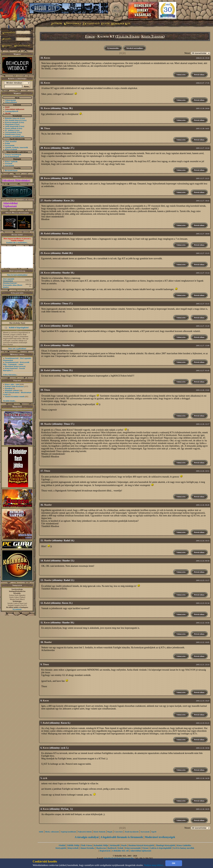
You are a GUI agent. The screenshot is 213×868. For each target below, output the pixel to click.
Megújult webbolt (12, 390)
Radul (47, 234)
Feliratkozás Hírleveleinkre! (16, 180)
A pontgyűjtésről (12, 111)
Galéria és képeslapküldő (161, 848)
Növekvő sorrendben (135, 48)
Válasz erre (181, 75)
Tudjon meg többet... (154, 865)
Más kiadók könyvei (13, 120)
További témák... (10, 401)
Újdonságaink (10, 100)
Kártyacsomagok (12, 122)
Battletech (112, 848)
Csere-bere (119, 832)
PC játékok (9, 130)
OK (174, 863)
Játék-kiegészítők (12, 126)
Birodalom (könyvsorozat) (15, 366)
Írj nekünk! (17, 609)
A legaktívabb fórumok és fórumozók (122, 837)
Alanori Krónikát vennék (15, 396)
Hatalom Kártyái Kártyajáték (141, 845)
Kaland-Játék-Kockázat (14, 386)
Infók (41, 832)
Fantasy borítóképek (13, 154)
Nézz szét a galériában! (17, 349)
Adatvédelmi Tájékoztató (10, 205)
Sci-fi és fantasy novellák (184, 848)
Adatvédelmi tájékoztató (141, 851)
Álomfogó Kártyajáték (165, 845)
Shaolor (48, 201)
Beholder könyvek (12, 118)
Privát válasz (199, 75)
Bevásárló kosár (11, 170)
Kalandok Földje (101, 845)
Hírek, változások (52, 832)
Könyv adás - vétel (12, 384)
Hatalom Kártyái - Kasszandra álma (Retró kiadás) (13, 285)
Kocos (47, 58)
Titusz (47, 128)
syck (45, 778)
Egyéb (154, 832)
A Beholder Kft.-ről (120, 851)
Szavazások (10, 165)
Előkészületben (11, 102)
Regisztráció (105, 851)
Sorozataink (10, 145)
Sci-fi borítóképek (12, 156)
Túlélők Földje (128, 36)
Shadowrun (101, 848)
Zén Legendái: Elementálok (9, 280)
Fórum (90, 36)
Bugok (110, 832)
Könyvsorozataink (133, 848)
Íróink (8, 143)
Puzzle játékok (11, 128)
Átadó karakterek (132, 832)
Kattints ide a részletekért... (17, 242)
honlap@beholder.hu (17, 591)
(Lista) (22, 118)
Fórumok (9, 163)
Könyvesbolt (73, 848)
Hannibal (9, 388)
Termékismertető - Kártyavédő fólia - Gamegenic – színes (16, 363)
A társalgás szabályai (87, 837)
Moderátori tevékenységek (160, 837)
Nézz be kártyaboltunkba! (17, 275)
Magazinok (9, 124)
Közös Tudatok (152, 36)
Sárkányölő (115, 845)
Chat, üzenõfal (11, 141)
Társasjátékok (11, 132)
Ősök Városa (87, 845)
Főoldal (62, 845)
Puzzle (124, 845)
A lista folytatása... (10, 375)
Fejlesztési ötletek (85, 832)
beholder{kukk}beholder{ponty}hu (119, 858)
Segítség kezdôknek (68, 832)
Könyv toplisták (11, 161)
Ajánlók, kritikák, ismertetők (17, 147)
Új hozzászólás (113, 48)
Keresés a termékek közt (15, 136)
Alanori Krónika (87, 848)
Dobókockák (10, 134)
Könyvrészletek (11, 149)
